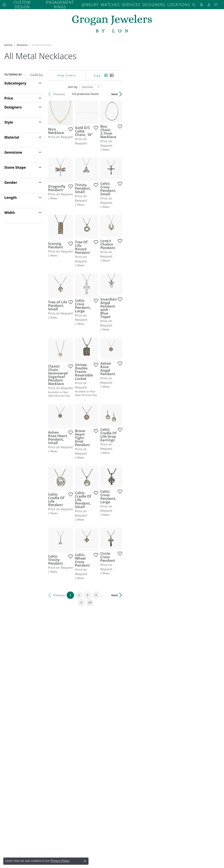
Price (9, 96)
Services (126, 4)
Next (212, 92)
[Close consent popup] (85, 861)
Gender (11, 180)
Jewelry (86, 4)
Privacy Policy (60, 861)
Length (10, 196)
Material (12, 135)
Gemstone (13, 150)
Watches (106, 4)
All (157, 731)
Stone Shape (15, 165)
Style (9, 120)
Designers (148, 4)
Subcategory (15, 81)
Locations (171, 4)
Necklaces (22, 43)
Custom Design (25, 4)
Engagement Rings (58, 4)
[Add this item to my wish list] (102, 158)
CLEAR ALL (37, 73)
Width (10, 211)
